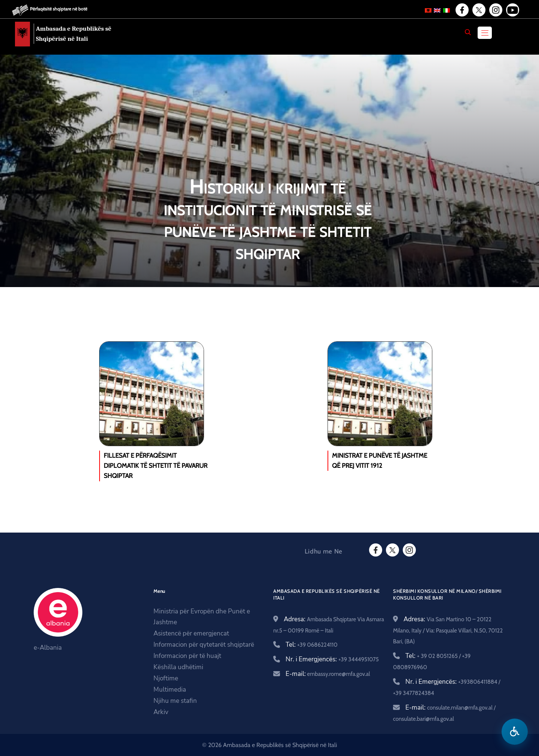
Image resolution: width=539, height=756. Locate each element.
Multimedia (170, 690)
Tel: (312, 645)
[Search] (468, 32)
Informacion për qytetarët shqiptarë (204, 645)
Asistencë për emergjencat (191, 633)
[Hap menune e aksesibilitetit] (515, 732)
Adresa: (448, 630)
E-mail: (328, 674)
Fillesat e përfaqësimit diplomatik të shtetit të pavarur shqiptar (156, 466)
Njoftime (166, 678)
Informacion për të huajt (187, 656)
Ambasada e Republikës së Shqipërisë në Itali (74, 34)
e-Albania (48, 648)
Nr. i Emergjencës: (332, 659)
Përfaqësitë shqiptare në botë (59, 9)
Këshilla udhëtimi (178, 667)
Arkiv (161, 712)
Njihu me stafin (175, 701)
